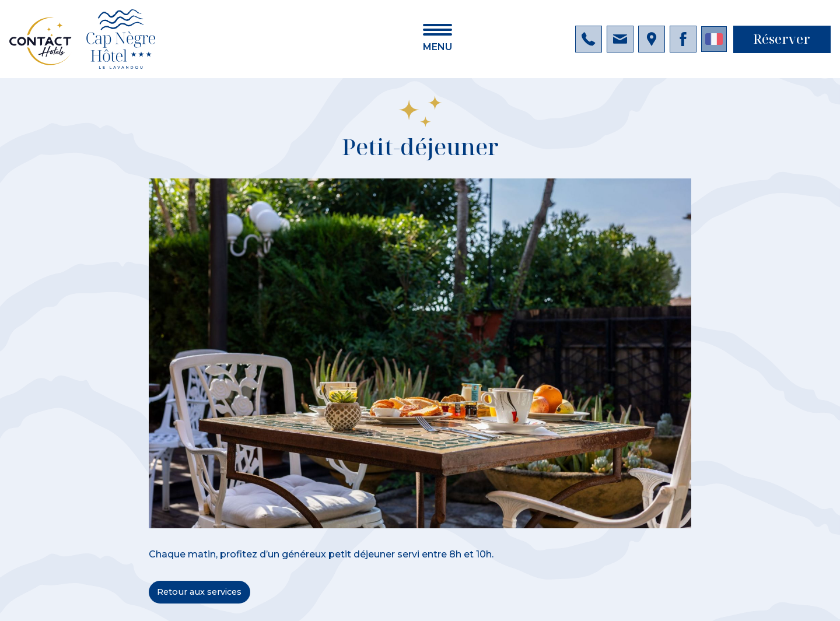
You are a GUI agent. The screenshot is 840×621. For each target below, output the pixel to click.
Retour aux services (199, 592)
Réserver (782, 39)
